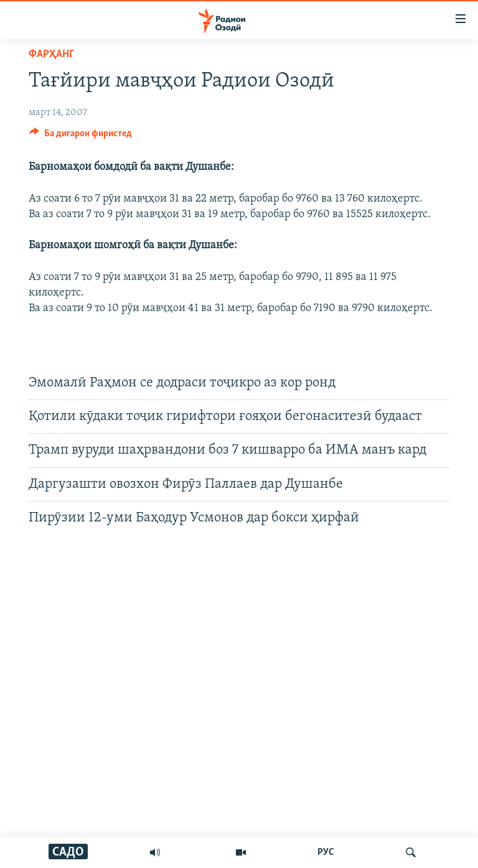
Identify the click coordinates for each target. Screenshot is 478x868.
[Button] (81, 136)
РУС (326, 852)
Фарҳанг (51, 54)
